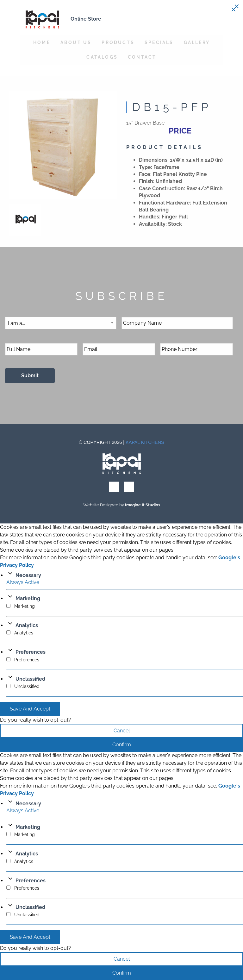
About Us (76, 42)
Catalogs (102, 57)
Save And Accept (30, 709)
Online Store (86, 19)
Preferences (31, 652)
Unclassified (30, 679)
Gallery (197, 42)
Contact (142, 57)
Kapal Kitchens (145, 442)
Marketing (28, 598)
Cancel (122, 731)
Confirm (122, 745)
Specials (159, 42)
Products (118, 42)
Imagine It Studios (143, 505)
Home (42, 42)
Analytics (27, 625)
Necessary (28, 575)
